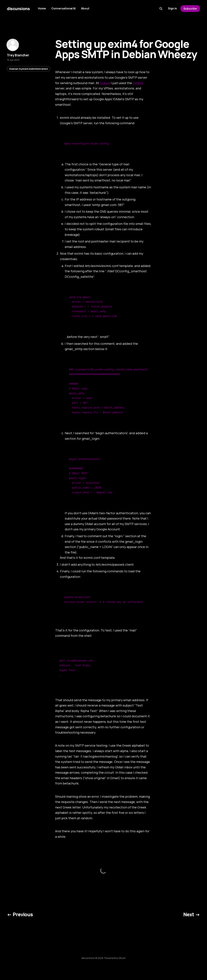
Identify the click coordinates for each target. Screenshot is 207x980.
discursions (18, 9)
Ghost (122, 958)
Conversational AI (63, 8)
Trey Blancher (18, 55)
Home (42, 8)
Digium (105, 83)
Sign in (172, 8)
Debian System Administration (29, 69)
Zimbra (138, 83)
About (85, 8)
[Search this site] (161, 9)
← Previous (20, 914)
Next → (192, 914)
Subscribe (190, 9)
